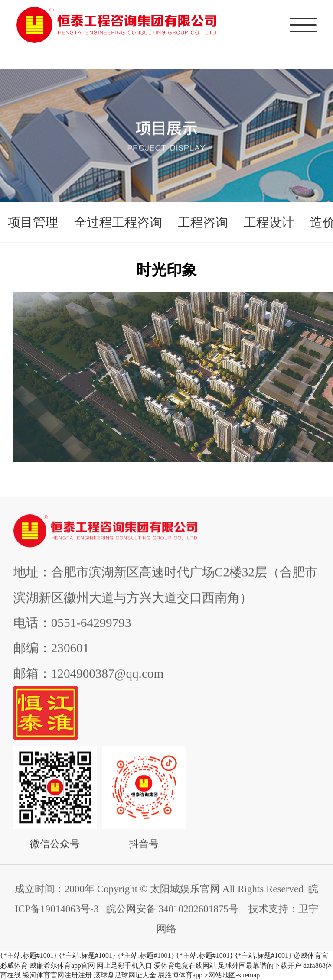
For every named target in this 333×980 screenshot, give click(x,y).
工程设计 (269, 222)
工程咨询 (203, 222)
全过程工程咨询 (118, 222)
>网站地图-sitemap (232, 975)
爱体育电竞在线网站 (185, 965)
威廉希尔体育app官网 (62, 965)
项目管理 (33, 222)
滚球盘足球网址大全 (125, 975)
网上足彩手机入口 (124, 965)
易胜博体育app (180, 975)
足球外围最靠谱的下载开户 (260, 965)
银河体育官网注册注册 (57, 975)
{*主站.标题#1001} (28, 956)
